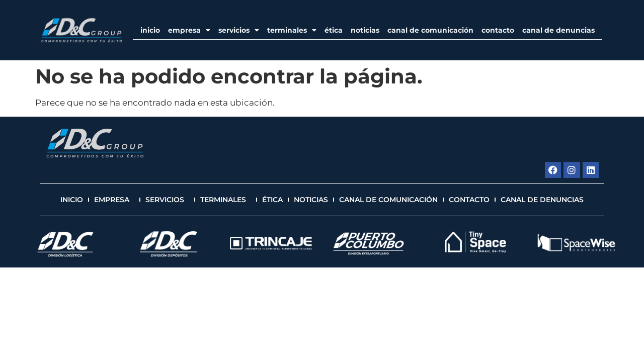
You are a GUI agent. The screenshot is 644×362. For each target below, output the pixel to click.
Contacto (498, 30)
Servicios (239, 30)
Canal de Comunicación (430, 30)
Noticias (365, 30)
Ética (334, 30)
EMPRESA (189, 30)
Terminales (292, 30)
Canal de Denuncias (558, 30)
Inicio (150, 30)
